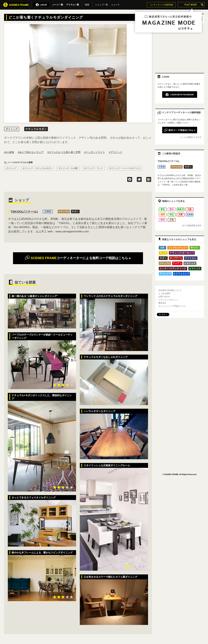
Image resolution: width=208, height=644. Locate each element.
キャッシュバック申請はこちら (172, 306)
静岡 (163, 220)
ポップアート (176, 258)
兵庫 (181, 215)
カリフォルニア (181, 274)
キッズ (163, 253)
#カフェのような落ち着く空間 (64, 152)
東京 (163, 209)
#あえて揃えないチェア (31, 152)
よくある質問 (164, 293)
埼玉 (172, 215)
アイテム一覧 (73, 4)
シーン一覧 (58, 4)
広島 (172, 220)
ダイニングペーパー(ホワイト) (125, 168)
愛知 (172, 209)
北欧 (162, 248)
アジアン (177, 263)
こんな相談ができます (192, 137)
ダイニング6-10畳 (68, 168)
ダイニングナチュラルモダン (37, 168)
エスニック (195, 268)
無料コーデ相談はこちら (78, 258)
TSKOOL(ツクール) (24, 212)
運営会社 (162, 303)
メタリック (190, 263)
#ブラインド (116, 152)
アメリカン (191, 258)
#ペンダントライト (95, 152)
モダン (75, 211)
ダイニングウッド (93, 168)
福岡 (163, 215)
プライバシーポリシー (168, 300)
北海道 (48, 211)
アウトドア (165, 274)
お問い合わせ (164, 297)
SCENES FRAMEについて (170, 290)
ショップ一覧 (102, 4)
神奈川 (181, 209)
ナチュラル (64, 211)
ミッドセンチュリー (178, 248)
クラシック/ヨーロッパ (182, 253)
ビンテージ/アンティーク (173, 268)
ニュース (115, 4)
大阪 (189, 209)
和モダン (195, 248)
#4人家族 (9, 152)
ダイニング (11, 168)
